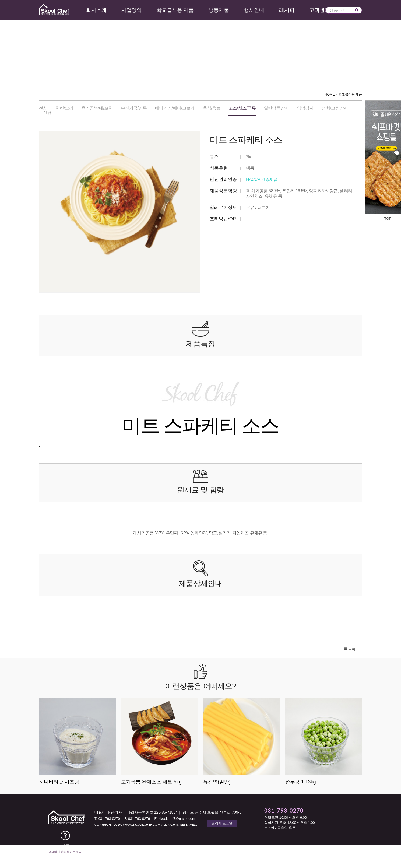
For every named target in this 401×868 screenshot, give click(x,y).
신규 (47, 113)
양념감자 (305, 108)
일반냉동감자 (276, 108)
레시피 (287, 10)
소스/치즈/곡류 (242, 108)
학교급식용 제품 (175, 10)
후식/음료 (212, 108)
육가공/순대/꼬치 (97, 108)
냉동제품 (219, 10)
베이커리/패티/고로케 (175, 108)
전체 (43, 108)
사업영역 (132, 10)
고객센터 (319, 10)
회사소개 (96, 10)
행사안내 (254, 10)
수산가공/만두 (134, 108)
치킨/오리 (64, 108)
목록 (349, 649)
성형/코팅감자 (335, 108)
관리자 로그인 (222, 823)
